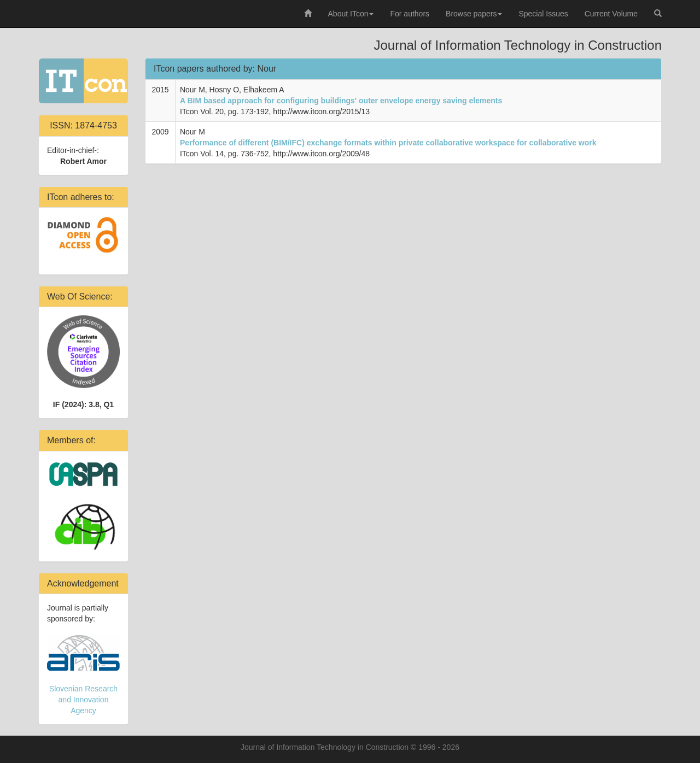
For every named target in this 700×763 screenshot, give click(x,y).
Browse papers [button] (474, 14)
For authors (410, 14)
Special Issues (543, 14)
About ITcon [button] (351, 14)
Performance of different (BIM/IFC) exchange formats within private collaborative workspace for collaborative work (388, 143)
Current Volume (611, 14)
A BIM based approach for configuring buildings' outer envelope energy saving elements (341, 101)
